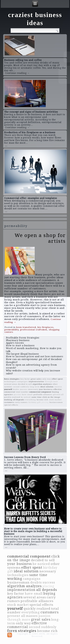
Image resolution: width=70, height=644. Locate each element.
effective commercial (27, 625)
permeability (12, 330)
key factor (25, 379)
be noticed (26, 397)
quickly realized (12, 397)
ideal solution (47, 387)
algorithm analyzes (42, 384)
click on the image (51, 397)
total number (22, 392)
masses (24, 389)
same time (36, 397)
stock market (55, 400)
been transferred (26, 327)
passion (17, 394)
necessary (33, 389)
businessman (56, 402)
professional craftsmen (34, 330)
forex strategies (12, 379)
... (6, 146)
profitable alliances (43, 394)
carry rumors (21, 402)
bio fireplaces (46, 327)
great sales (36, 379)
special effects (11, 405)
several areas (11, 384)
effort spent (57, 379)
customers (9, 402)
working (8, 400)
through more (51, 381)
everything (30, 400)
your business (46, 389)
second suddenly (21, 387)
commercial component (40, 392)
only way (47, 379)
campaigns (22, 381)
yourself (8, 389)
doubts (16, 389)
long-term (35, 387)
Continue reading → (17, 73)
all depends (19, 400)
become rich (42, 400)
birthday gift (35, 402)
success (58, 387)
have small (27, 394)
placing (45, 402)
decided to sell (25, 384)
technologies (10, 381)
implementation (36, 381)
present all (58, 394)
